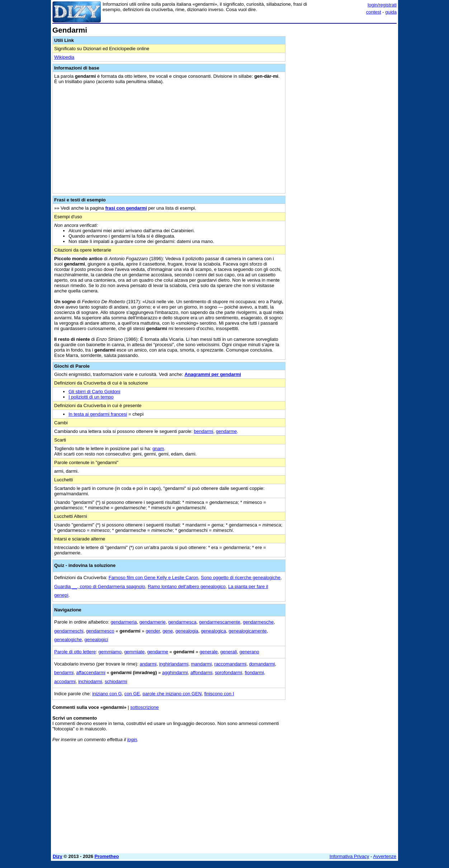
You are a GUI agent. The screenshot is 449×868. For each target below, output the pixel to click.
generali (228, 652)
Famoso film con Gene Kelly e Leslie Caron (153, 578)
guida (391, 12)
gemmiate (134, 652)
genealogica (213, 631)
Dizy (58, 856)
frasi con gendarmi (126, 208)
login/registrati (382, 5)
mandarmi (202, 664)
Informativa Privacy (349, 856)
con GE (132, 694)
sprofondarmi (228, 673)
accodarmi (65, 681)
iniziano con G (107, 694)
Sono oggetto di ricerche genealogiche (241, 578)
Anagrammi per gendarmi (213, 374)
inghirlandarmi (174, 664)
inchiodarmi (90, 681)
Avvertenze (385, 856)
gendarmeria (124, 622)
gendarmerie (153, 622)
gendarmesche (258, 622)
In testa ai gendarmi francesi (98, 414)
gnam (158, 449)
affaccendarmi (91, 673)
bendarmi (204, 431)
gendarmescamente (220, 622)
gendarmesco (100, 631)
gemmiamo (110, 652)
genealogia (187, 631)
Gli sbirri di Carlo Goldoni (94, 392)
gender (153, 631)
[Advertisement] (343, 134)
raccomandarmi (231, 664)
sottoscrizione (144, 707)
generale (209, 652)
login (132, 740)
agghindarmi (175, 673)
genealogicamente (248, 631)
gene (168, 631)
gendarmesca (182, 622)
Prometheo (107, 856)
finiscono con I (219, 694)
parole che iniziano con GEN (172, 694)
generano (249, 652)
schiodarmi (116, 681)
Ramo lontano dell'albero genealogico (187, 586)
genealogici (96, 640)
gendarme (226, 431)
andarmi (148, 664)
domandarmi (262, 664)
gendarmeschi (69, 631)
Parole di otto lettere (75, 652)
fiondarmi (254, 673)
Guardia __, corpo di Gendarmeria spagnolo (100, 586)
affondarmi (201, 673)
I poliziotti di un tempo (91, 397)
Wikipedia (64, 57)
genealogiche (68, 640)
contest (374, 12)
